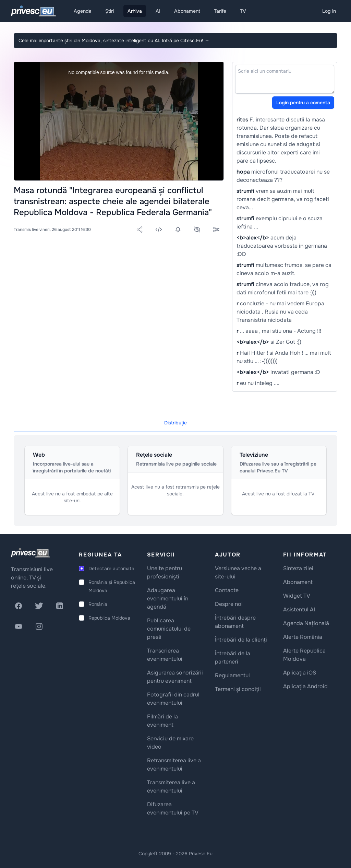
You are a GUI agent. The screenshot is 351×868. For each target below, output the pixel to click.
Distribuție (175, 423)
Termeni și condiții (238, 689)
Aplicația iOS (300, 673)
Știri (110, 11)
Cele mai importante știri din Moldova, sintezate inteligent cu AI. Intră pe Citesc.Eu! (114, 40)
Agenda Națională (306, 623)
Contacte (227, 590)
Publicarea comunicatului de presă (169, 629)
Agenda (83, 11)
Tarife (220, 11)
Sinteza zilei (298, 568)
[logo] (31, 553)
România (98, 604)
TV (243, 11)
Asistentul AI (299, 609)
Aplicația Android (305, 686)
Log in (329, 11)
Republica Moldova (109, 618)
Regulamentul (232, 675)
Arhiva (135, 11)
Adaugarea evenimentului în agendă (168, 599)
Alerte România (303, 637)
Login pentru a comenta (303, 103)
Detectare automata (111, 568)
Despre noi (229, 604)
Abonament (187, 11)
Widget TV (297, 596)
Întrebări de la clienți (241, 640)
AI (158, 11)
